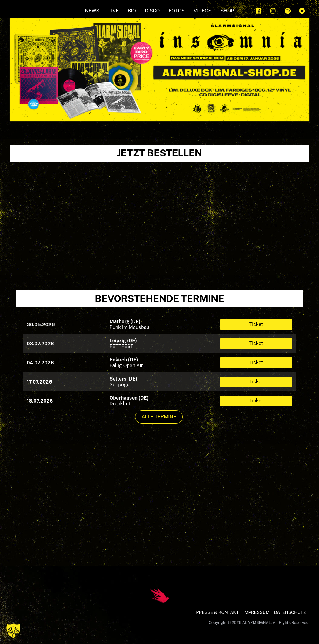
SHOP (227, 11)
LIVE (114, 11)
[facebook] (259, 10)
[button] (13, 631)
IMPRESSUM (256, 612)
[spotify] (288, 10)
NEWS (92, 11)
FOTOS (177, 11)
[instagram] (273, 10)
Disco (152, 11)
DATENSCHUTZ (290, 612)
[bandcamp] (302, 10)
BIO (132, 11)
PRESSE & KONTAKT (217, 612)
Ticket (256, 324)
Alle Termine (159, 417)
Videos (203, 11)
